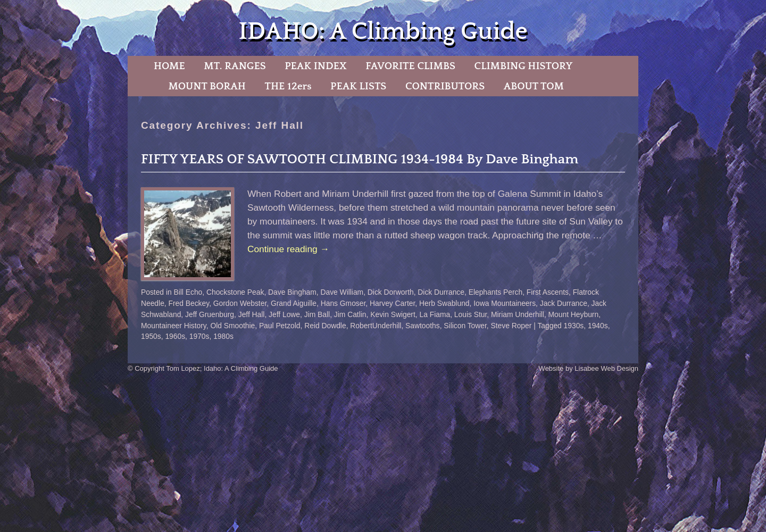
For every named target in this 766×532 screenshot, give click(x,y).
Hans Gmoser (343, 303)
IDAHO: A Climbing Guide (383, 32)
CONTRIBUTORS (445, 86)
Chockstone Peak (235, 292)
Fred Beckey (189, 303)
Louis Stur (471, 314)
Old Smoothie (232, 326)
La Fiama (435, 314)
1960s (175, 336)
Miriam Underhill (518, 314)
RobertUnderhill (376, 326)
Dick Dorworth (391, 292)
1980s (223, 336)
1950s (151, 336)
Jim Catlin (350, 314)
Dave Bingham (292, 292)
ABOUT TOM (534, 86)
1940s (598, 326)
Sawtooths (423, 326)
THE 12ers (288, 86)
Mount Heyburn (574, 314)
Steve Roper (511, 326)
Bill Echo (188, 292)
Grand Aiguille (294, 303)
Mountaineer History (174, 326)
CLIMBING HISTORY (523, 66)
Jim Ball (317, 314)
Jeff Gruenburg (210, 314)
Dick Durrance (441, 292)
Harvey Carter (392, 303)
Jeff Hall (252, 314)
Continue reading (288, 249)
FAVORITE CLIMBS (410, 66)
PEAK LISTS (358, 86)
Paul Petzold (280, 326)
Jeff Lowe (284, 314)
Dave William (342, 292)
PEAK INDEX (315, 66)
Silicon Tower (465, 326)
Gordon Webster (240, 303)
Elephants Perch (496, 292)
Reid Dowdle (325, 326)
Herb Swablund (444, 303)
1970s (199, 336)
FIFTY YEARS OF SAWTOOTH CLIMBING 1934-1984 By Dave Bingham (360, 159)
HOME (169, 66)
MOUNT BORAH (207, 86)
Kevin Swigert (393, 314)
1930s (574, 326)
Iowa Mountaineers (505, 303)
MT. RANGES (235, 66)
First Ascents (548, 292)
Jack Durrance (564, 303)
